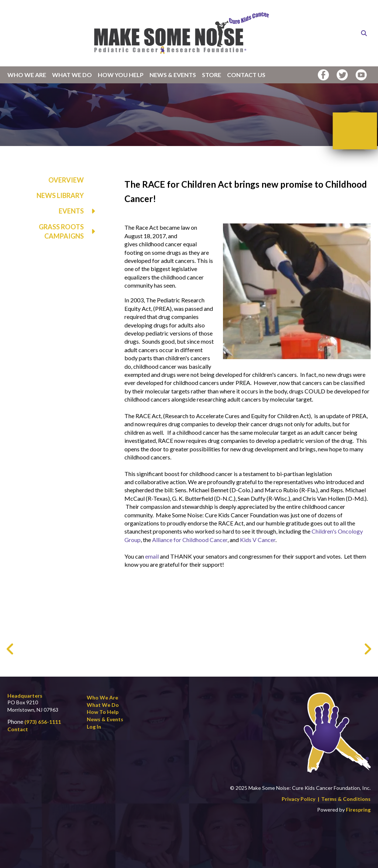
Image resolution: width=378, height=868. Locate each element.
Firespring (358, 810)
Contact (18, 729)
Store (212, 75)
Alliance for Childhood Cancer (190, 540)
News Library (60, 195)
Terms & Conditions (346, 799)
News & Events (173, 75)
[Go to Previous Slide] (11, 649)
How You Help (121, 75)
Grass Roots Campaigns (71, 232)
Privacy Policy (298, 799)
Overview (66, 180)
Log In (94, 727)
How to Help (103, 712)
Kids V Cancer (258, 540)
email (152, 556)
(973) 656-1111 (43, 722)
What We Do (72, 75)
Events (80, 211)
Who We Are (27, 75)
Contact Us (246, 75)
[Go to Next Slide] (367, 649)
